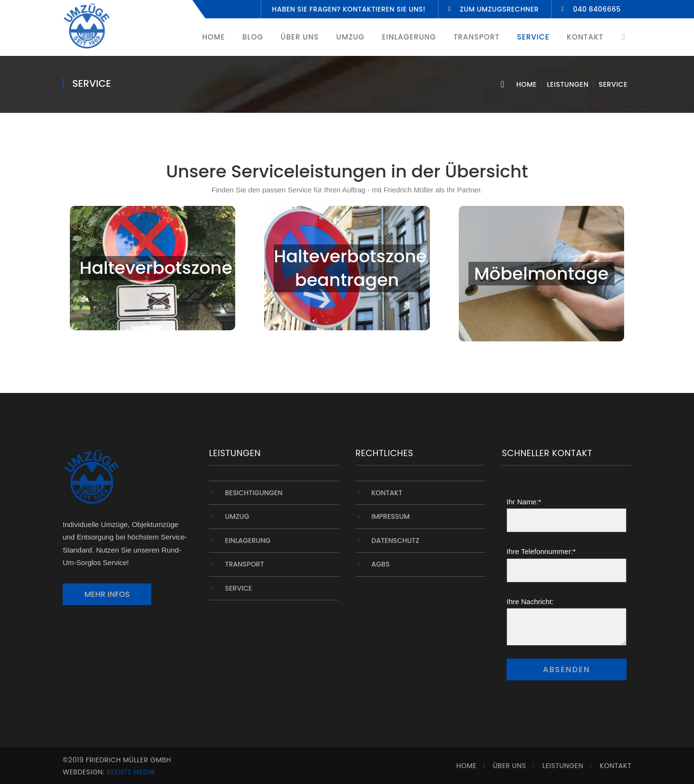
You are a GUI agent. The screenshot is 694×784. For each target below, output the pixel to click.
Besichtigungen (254, 493)
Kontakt (387, 493)
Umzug (237, 516)
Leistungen (568, 84)
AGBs (381, 564)
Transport (245, 564)
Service (239, 588)
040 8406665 (597, 9)
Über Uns (510, 766)
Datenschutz (396, 541)
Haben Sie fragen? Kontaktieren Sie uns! (349, 9)
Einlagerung (248, 541)
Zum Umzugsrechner (499, 9)
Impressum (391, 516)
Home (527, 84)
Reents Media (131, 772)
